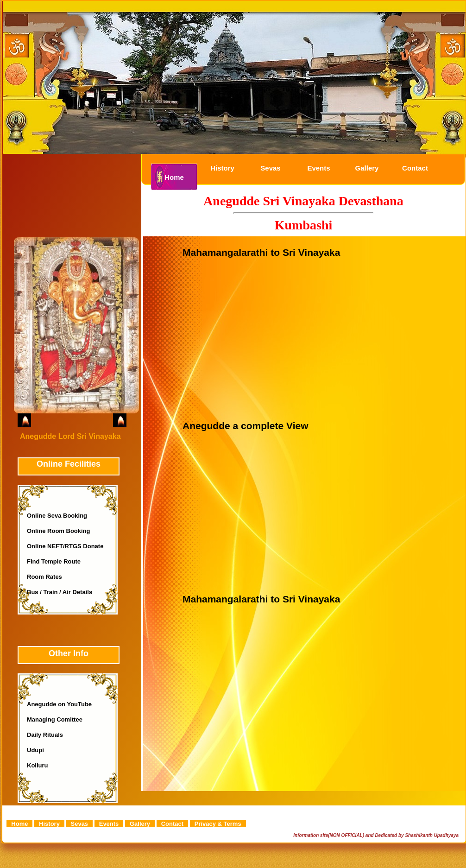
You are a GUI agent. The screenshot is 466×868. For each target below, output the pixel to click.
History (222, 168)
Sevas (270, 168)
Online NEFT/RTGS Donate (65, 546)
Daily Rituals (45, 735)
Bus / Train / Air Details (60, 592)
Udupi (35, 750)
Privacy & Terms (218, 824)
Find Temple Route (54, 561)
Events (318, 168)
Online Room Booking (59, 531)
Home (174, 177)
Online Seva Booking (57, 516)
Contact (415, 168)
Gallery (367, 168)
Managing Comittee (55, 719)
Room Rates (44, 577)
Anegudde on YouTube (59, 704)
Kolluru (38, 765)
